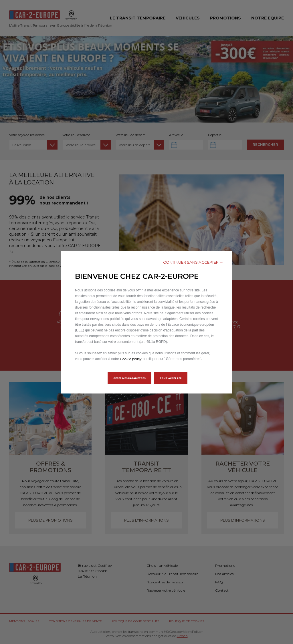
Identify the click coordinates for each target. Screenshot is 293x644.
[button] (193, 262)
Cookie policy (131, 359)
